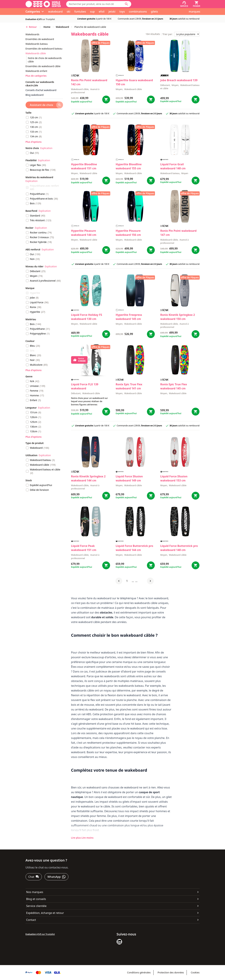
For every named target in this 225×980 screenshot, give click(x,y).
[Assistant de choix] (44, 105)
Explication (46, 148)
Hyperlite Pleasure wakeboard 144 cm (84, 233)
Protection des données (171, 972)
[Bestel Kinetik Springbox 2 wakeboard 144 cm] (106, 496)
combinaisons (138, 12)
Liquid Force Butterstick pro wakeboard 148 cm (179, 548)
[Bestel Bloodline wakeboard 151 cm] (106, 181)
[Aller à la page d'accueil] (43, 4)
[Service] (184, 4)
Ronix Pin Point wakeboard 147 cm (178, 233)
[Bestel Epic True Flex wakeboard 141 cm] (151, 412)
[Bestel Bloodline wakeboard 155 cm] (151, 181)
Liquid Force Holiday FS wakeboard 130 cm (87, 317)
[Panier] (196, 4)
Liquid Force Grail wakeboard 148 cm (173, 166)
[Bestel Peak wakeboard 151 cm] (106, 565)
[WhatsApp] (56, 877)
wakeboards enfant (36, 71)
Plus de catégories (36, 76)
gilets (154, 12)
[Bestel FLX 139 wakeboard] (106, 412)
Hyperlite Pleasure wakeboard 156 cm (128, 233)
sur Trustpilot (40, 19)
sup (92, 12)
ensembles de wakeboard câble (43, 66)
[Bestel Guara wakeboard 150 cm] (151, 100)
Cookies (195, 972)
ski (68, 12)
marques (195, 12)
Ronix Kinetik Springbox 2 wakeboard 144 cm (88, 478)
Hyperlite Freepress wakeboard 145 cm (129, 317)
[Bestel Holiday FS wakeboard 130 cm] (106, 334)
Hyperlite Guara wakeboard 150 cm (134, 82)
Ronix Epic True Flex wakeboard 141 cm (129, 386)
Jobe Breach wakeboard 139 (179, 80)
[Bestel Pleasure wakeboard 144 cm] (106, 250)
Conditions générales (139, 972)
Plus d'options (34, 142)
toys (122, 12)
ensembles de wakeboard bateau (44, 49)
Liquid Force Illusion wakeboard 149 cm (129, 478)
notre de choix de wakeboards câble (45, 60)
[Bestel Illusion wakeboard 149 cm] (151, 496)
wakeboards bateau (37, 44)
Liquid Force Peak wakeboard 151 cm (84, 548)
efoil (102, 12)
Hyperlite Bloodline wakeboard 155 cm (129, 166)
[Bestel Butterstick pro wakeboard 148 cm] (196, 565)
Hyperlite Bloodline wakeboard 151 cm (84, 166)
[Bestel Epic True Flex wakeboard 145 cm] (196, 412)
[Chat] (34, 877)
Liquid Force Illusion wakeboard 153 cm (174, 478)
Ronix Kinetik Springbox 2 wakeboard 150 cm (178, 317)
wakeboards (33, 34)
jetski (112, 12)
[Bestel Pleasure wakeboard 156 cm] (151, 250)
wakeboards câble (36, 53)
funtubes (80, 12)
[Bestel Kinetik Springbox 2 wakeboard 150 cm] (196, 334)
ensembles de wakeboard (40, 39)
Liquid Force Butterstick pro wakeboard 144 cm (134, 548)
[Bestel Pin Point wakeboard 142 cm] (106, 100)
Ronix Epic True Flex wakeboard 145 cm (174, 386)
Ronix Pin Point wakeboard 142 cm (89, 82)
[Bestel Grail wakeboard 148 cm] (196, 181)
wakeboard (55, 12)
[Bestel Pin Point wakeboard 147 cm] (196, 250)
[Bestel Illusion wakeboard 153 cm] (196, 496)
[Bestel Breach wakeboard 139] (196, 100)
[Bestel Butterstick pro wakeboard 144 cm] (151, 565)
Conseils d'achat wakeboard (41, 90)
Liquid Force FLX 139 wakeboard (85, 386)
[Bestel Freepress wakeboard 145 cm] (151, 334)
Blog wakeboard (35, 95)
